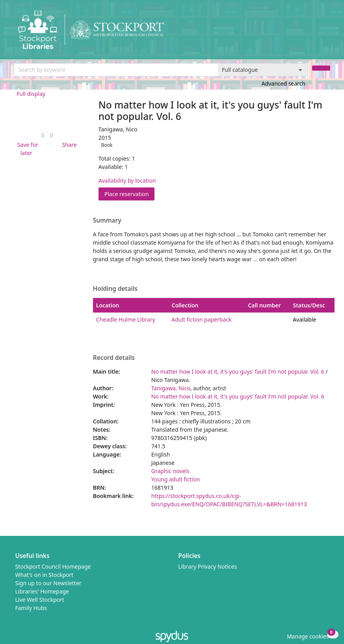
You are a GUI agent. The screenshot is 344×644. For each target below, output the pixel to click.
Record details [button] (114, 358)
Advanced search (284, 83)
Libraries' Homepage (42, 591)
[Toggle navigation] (326, 33)
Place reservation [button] (130, 194)
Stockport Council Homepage (53, 566)
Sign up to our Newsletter (48, 583)
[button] (27, 149)
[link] (43, 135)
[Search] (321, 68)
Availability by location (127, 181)
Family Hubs (31, 608)
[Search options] (263, 70)
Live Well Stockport (40, 600)
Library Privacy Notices (207, 566)
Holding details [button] (115, 289)
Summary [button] (107, 221)
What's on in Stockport (45, 575)
